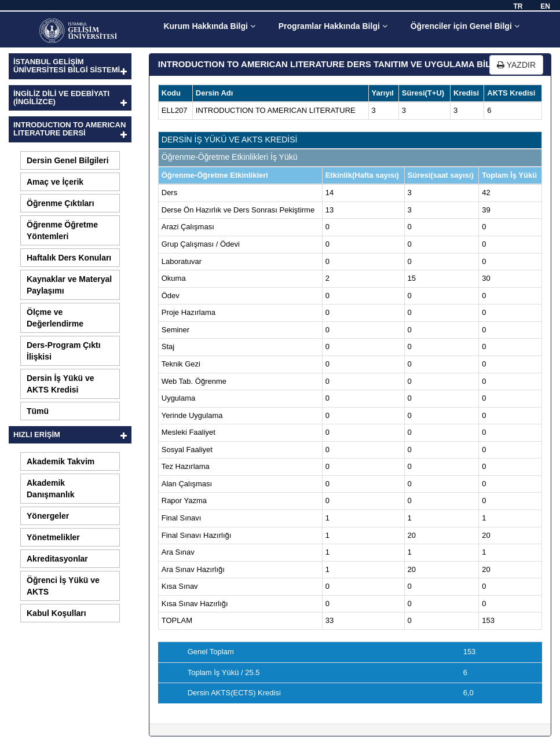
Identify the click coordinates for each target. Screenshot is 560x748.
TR (518, 6)
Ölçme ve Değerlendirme (55, 318)
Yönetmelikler (53, 537)
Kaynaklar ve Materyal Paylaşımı (69, 285)
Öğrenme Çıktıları (61, 203)
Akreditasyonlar (57, 559)
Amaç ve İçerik (55, 182)
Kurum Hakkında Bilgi (209, 26)
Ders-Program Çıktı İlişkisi (64, 351)
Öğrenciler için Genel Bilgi (465, 26)
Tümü (38, 411)
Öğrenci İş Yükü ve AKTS (63, 586)
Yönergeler (48, 516)
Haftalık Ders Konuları (69, 258)
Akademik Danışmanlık (50, 489)
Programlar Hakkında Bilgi (333, 26)
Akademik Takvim (61, 461)
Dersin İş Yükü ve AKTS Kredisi (60, 384)
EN (545, 6)
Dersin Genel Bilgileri (68, 160)
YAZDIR (516, 65)
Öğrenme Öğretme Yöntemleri (62, 230)
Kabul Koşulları (56, 613)
